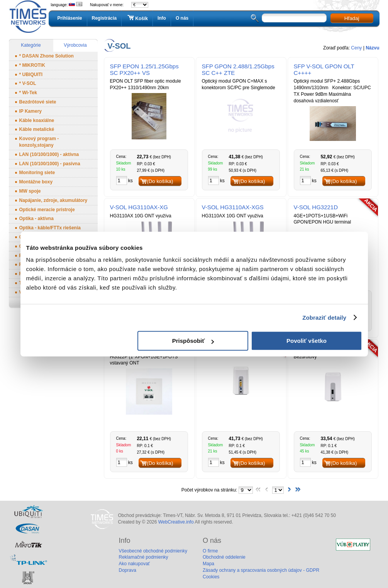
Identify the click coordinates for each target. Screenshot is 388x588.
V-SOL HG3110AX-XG (139, 207)
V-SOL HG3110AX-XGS (233, 207)
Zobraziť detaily (324, 318)
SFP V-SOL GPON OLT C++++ (324, 69)
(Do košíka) (160, 181)
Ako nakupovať (135, 564)
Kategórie (31, 45)
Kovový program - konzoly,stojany (39, 142)
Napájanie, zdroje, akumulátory (53, 200)
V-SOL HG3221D (316, 207)
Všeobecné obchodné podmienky (153, 551)
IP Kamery (30, 111)
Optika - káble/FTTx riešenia (50, 228)
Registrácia (104, 18)
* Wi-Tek (28, 93)
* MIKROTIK (32, 65)
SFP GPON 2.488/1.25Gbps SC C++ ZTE (238, 69)
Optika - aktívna (36, 219)
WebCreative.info (176, 522)
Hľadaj (352, 18)
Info (162, 18)
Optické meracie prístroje (47, 210)
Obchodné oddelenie (224, 557)
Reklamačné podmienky (144, 557)
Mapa (208, 564)
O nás (182, 18)
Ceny (356, 48)
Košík (137, 18)
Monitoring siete (37, 173)
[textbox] (294, 18)
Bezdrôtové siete (38, 102)
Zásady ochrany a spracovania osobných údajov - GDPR (261, 570)
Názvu (372, 48)
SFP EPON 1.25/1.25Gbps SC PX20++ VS (144, 69)
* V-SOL (28, 83)
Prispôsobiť (193, 341)
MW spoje (30, 191)
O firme (210, 551)
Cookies (211, 577)
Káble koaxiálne (37, 120)
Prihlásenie (70, 18)
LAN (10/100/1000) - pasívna (50, 164)
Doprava (128, 570)
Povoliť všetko (307, 341)
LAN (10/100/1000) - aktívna (49, 154)
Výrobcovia (75, 45)
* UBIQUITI (31, 75)
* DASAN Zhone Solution (47, 56)
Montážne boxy (36, 182)
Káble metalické (37, 129)
